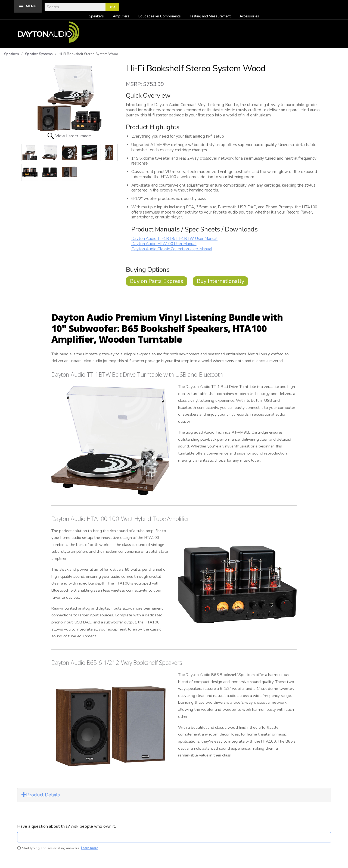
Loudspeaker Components (160, 16)
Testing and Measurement (210, 16)
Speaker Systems (39, 54)
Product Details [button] (41, 795)
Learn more (89, 848)
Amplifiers (121, 16)
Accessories (249, 16)
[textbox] (174, 837)
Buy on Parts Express (157, 281)
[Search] (75, 7)
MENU (31, 6)
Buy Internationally (220, 281)
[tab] (174, 795)
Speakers (96, 16)
